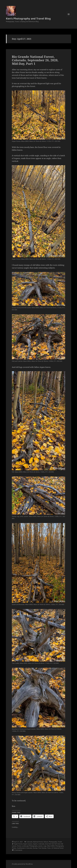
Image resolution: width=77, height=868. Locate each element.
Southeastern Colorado (24, 848)
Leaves (40, 846)
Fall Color (57, 844)
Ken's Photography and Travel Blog (28, 18)
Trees (49, 848)
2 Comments (18, 850)
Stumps (35, 848)
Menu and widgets (69, 17)
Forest (19, 846)
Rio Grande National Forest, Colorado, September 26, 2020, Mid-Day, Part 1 (35, 60)
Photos (14, 848)
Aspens (35, 844)
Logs (45, 846)
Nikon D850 (51, 846)
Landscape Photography (30, 846)
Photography (53, 842)
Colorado (29, 842)
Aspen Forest (18, 844)
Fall (53, 844)
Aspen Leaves (28, 844)
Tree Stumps (42, 848)
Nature (46, 842)
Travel (60, 842)
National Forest (38, 842)
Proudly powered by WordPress (22, 864)
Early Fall (48, 844)
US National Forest (57, 848)
